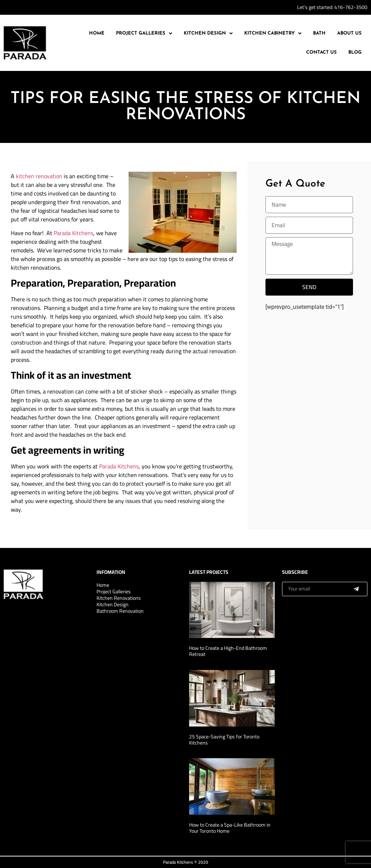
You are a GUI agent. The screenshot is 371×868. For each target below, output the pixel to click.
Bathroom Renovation (120, 611)
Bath (319, 33)
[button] (144, 33)
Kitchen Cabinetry (273, 33)
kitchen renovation (39, 176)
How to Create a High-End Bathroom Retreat (228, 651)
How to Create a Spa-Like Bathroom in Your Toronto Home (230, 828)
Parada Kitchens (73, 233)
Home (97, 33)
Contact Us (321, 52)
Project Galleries (144, 33)
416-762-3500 (351, 7)
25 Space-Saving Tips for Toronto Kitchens (224, 740)
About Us (349, 33)
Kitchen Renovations (119, 598)
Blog (355, 52)
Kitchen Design (208, 33)
